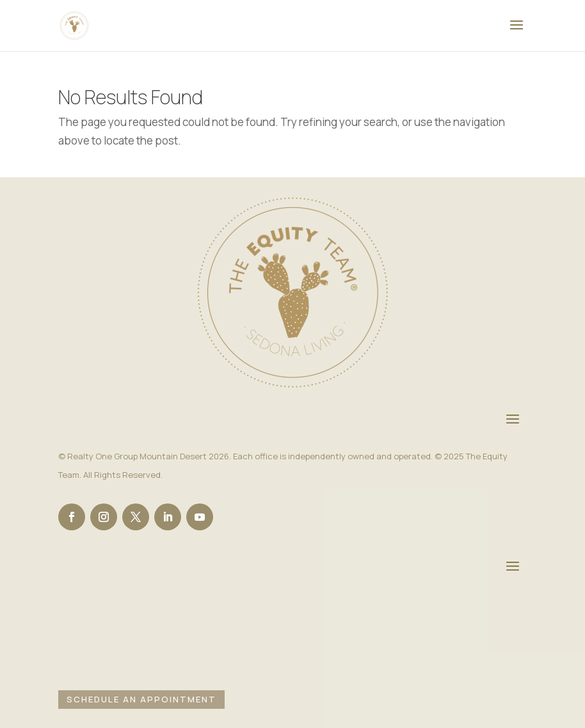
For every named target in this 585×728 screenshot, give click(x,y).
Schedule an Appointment (141, 699)
